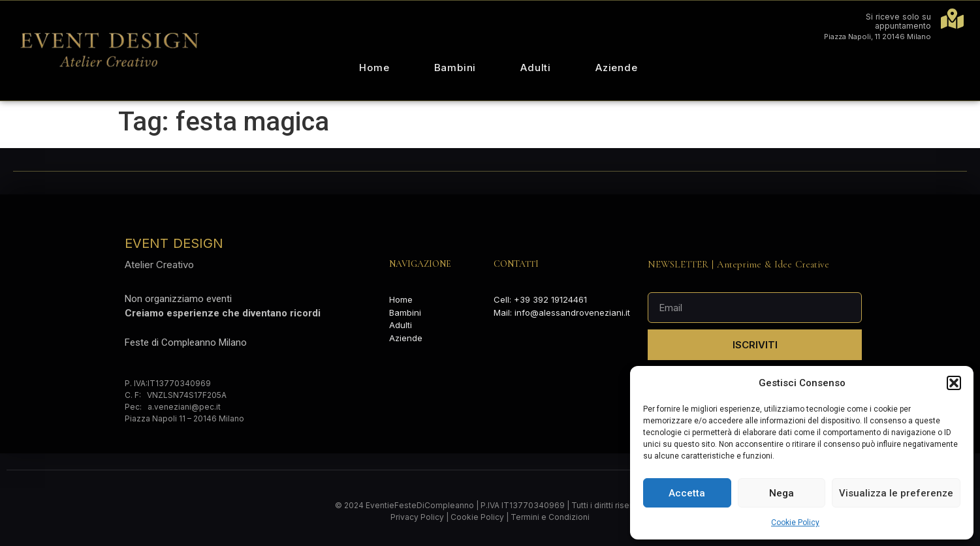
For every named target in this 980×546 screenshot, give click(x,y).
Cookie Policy (795, 523)
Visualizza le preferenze (896, 493)
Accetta (687, 493)
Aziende (617, 68)
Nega (782, 493)
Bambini (455, 68)
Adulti (536, 68)
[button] (954, 383)
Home (374, 68)
